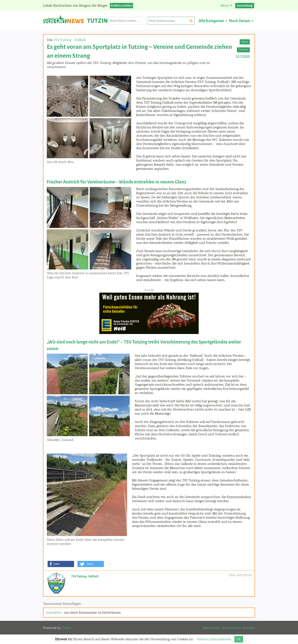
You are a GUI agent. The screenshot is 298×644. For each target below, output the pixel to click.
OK (239, 639)
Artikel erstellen (121, 6)
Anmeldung (245, 6)
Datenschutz (231, 628)
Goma (67, 628)
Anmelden (54, 613)
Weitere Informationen (214, 639)
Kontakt (249, 628)
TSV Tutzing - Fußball (70, 40)
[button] (61, 564)
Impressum (211, 628)
